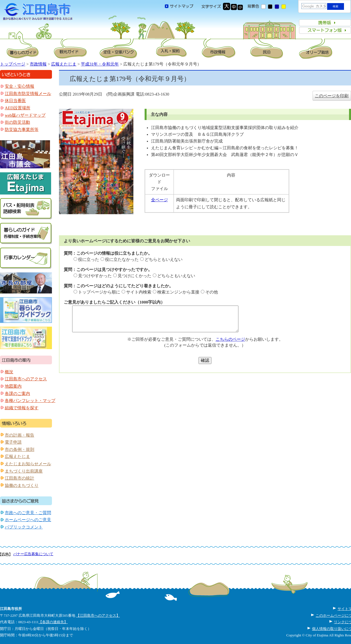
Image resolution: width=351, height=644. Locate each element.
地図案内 (13, 386)
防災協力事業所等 (22, 130)
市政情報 (38, 64)
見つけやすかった (95, 276)
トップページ (13, 64)
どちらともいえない (164, 259)
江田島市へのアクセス (26, 379)
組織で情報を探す (22, 408)
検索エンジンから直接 (178, 292)
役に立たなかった (122, 259)
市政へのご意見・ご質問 (28, 513)
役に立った (89, 259)
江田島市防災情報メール (28, 94)
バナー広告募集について (33, 554)
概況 (9, 372)
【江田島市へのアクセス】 (98, 615)
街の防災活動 (17, 122)
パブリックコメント (24, 527)
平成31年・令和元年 (100, 64)
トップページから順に (99, 292)
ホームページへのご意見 (28, 520)
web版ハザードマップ (25, 115)
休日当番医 (15, 101)
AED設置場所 (18, 108)
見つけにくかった (135, 276)
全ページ (159, 200)
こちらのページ (230, 339)
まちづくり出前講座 (24, 471)
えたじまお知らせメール (28, 464)
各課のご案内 (17, 394)
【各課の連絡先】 (53, 622)
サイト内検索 (139, 292)
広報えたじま (64, 64)
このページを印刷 (332, 96)
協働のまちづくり (22, 485)
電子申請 (13, 442)
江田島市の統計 (20, 478)
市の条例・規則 (20, 449)
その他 (212, 292)
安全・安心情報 (20, 86)
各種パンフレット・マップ (30, 401)
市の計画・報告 (20, 435)
